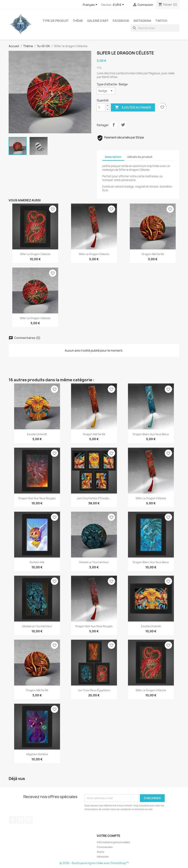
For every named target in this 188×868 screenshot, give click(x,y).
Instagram (142, 21)
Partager (114, 125)
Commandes (105, 847)
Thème (78, 21)
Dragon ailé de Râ (153, 254)
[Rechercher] (155, 28)
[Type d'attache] (106, 91)
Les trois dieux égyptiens (94, 690)
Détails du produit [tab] (140, 157)
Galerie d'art (98, 21)
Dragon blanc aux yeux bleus (151, 434)
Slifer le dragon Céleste (35, 254)
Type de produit (56, 21)
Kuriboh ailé (37, 562)
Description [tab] (113, 157)
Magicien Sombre (37, 754)
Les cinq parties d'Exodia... (94, 498)
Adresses (103, 857)
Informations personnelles (113, 842)
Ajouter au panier (133, 107)
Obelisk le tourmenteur (94, 562)
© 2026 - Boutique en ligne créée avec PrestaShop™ (94, 863)
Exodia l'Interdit (37, 434)
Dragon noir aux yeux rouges (37, 498)
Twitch (161, 21)
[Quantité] (101, 107)
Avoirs (101, 852)
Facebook (121, 21)
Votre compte (109, 836)
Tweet (123, 125)
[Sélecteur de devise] (119, 5)
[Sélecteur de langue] (91, 5)
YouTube (21, 820)
